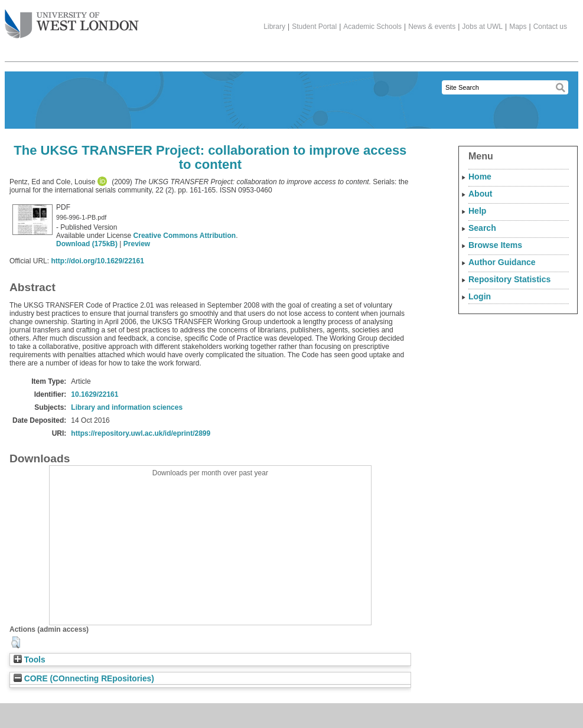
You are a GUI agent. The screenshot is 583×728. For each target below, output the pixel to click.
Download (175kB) (87, 244)
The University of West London (72, 19)
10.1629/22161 (95, 394)
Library (274, 27)
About (480, 194)
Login (480, 296)
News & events (432, 27)
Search (482, 228)
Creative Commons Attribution (185, 236)
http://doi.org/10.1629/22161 (97, 261)
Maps (518, 27)
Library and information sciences (127, 407)
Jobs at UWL (482, 27)
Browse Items (495, 245)
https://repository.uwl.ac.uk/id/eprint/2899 (141, 433)
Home (480, 177)
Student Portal (314, 27)
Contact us (550, 27)
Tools (30, 660)
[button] (16, 642)
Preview (137, 244)
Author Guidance (502, 262)
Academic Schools (372, 27)
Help (477, 211)
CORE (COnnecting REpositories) (84, 679)
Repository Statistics (509, 279)
